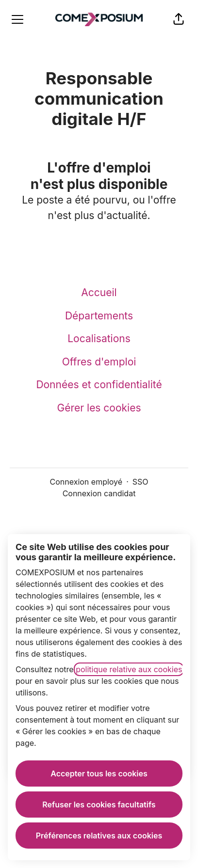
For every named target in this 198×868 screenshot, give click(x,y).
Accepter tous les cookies (99, 773)
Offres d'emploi (99, 362)
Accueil (99, 292)
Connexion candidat (99, 493)
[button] (179, 19)
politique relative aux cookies (129, 669)
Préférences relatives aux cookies (99, 836)
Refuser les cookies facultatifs (99, 805)
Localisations (99, 339)
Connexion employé (86, 482)
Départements (99, 316)
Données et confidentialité (99, 385)
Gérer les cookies (99, 408)
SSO (140, 482)
